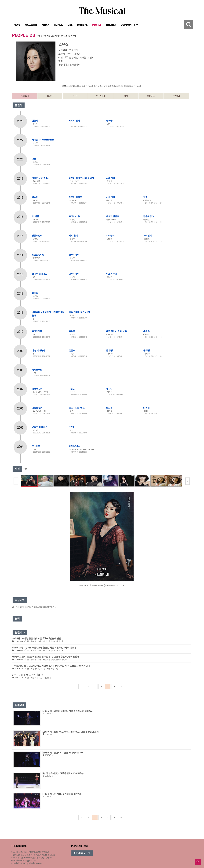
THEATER (111, 25)
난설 (34, 159)
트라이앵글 (37, 331)
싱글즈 (72, 350)
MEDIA (45, 25)
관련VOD (176, 96)
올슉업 (35, 197)
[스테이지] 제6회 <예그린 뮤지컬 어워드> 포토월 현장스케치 (71, 732)
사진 (75, 96)
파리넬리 (110, 235)
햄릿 (145, 197)
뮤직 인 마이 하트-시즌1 (117, 331)
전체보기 (25, 96)
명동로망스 (148, 216)
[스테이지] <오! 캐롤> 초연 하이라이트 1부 (62, 794)
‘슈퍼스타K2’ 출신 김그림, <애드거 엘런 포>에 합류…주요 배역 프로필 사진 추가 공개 (51, 666)
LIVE (70, 25)
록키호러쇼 (37, 370)
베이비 (146, 408)
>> (121, 686)
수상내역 (100, 96)
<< (82, 686)
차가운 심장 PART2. (40, 178)
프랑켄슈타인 (38, 255)
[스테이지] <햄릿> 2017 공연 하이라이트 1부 (63, 753)
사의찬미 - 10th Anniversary (43, 140)
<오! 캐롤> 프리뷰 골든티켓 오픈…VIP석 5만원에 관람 (36, 638)
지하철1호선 (75, 446)
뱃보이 (72, 427)
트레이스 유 (74, 216)
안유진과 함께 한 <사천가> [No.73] (27, 675)
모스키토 (36, 446)
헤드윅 (35, 293)
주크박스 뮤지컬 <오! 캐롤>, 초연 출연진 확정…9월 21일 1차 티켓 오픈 (44, 648)
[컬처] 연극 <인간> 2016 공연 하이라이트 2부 (63, 773)
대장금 (72, 389)
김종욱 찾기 (37, 389)
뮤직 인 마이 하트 (77, 408)
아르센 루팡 (111, 274)
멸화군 (109, 121)
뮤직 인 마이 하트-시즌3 (80, 312)
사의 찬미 (110, 178)
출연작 (50, 96)
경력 (126, 96)
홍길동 (72, 331)
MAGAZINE (31, 25)
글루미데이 (74, 255)
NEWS (17, 25)
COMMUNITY (130, 25)
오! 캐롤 (35, 216)
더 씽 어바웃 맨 (38, 350)
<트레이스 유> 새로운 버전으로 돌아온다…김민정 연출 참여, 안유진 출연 (46, 657)
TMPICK (58, 25)
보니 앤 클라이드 (39, 274)
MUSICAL (82, 25)
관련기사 (151, 96)
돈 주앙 (109, 350)
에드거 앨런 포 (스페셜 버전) (82, 178)
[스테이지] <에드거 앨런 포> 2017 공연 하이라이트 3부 (67, 711)
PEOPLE (97, 25)
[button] (188, 481)
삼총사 (35, 121)
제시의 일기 (74, 121)
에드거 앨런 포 (75, 197)
